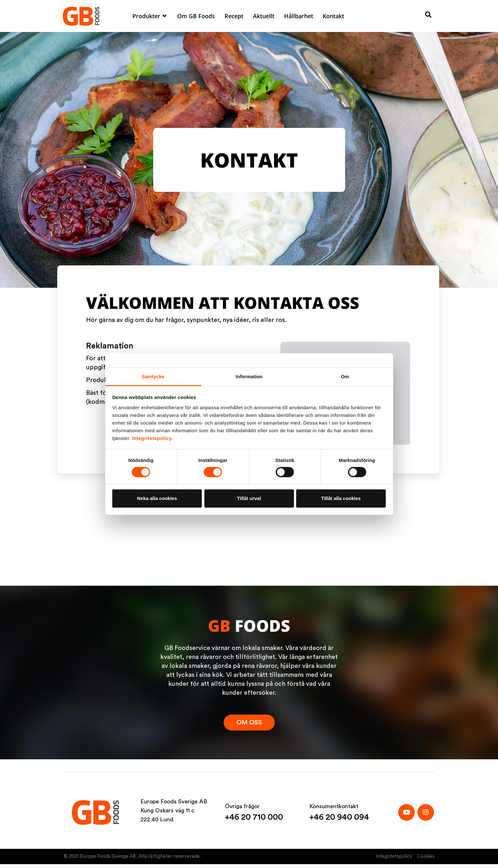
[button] (150, 16)
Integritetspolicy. (153, 438)
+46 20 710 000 (254, 817)
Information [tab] (249, 376)
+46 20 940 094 (339, 817)
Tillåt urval (249, 498)
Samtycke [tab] (153, 376)
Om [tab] (345, 376)
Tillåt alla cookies (341, 498)
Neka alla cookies (157, 498)
